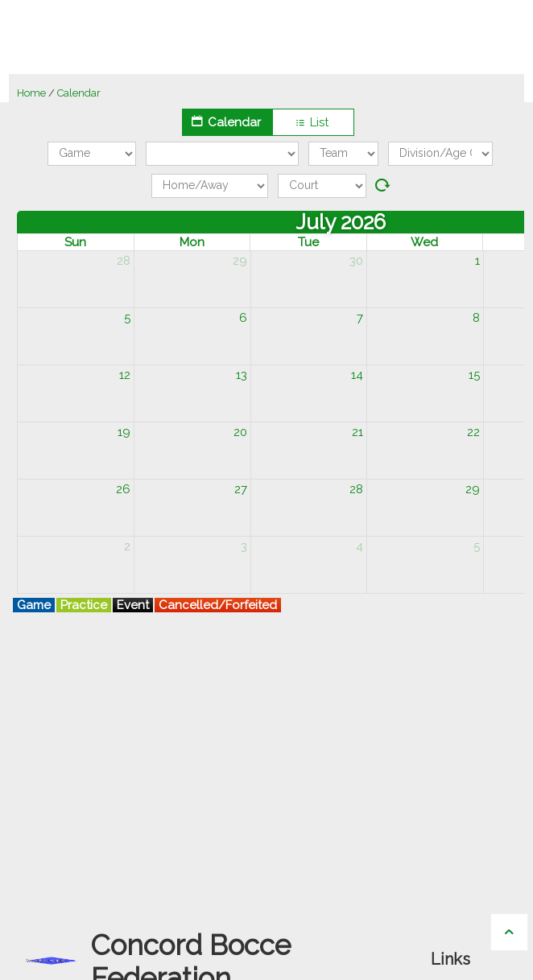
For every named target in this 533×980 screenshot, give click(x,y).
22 (473, 432)
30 (356, 261)
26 (123, 489)
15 (474, 375)
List (313, 122)
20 (240, 432)
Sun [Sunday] (76, 242)
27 (241, 489)
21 (357, 432)
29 (240, 261)
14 (357, 375)
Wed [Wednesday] (425, 242)
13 (242, 375)
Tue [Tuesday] (308, 242)
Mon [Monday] (192, 242)
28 (124, 261)
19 (124, 432)
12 (125, 375)
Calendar (227, 122)
